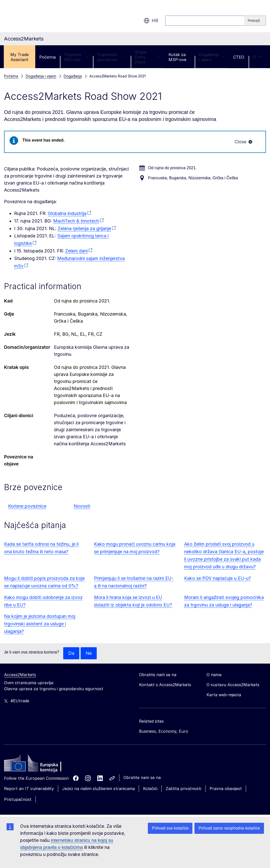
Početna (47, 57)
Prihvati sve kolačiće (170, 828)
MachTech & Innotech (76, 221)
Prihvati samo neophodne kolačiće (229, 828)
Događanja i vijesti (212, 57)
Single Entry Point (147, 57)
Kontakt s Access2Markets (165, 685)
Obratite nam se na (142, 777)
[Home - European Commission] (41, 764)
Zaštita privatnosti (183, 789)
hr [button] (151, 21)
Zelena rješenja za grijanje (84, 228)
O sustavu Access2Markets (233, 685)
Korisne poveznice (27, 506)
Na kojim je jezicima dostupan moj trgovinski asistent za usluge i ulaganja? (40, 624)
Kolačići (150, 789)
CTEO (239, 57)
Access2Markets (20, 675)
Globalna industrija (67, 213)
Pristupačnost (18, 799)
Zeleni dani (76, 251)
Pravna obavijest (226, 789)
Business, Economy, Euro (164, 731)
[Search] (255, 21)
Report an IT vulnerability (29, 789)
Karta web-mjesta (224, 695)
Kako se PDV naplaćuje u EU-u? (217, 578)
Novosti (82, 506)
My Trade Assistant (20, 57)
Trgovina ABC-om (76, 57)
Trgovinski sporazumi (112, 57)
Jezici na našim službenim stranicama (98, 789)
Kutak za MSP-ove (177, 57)
